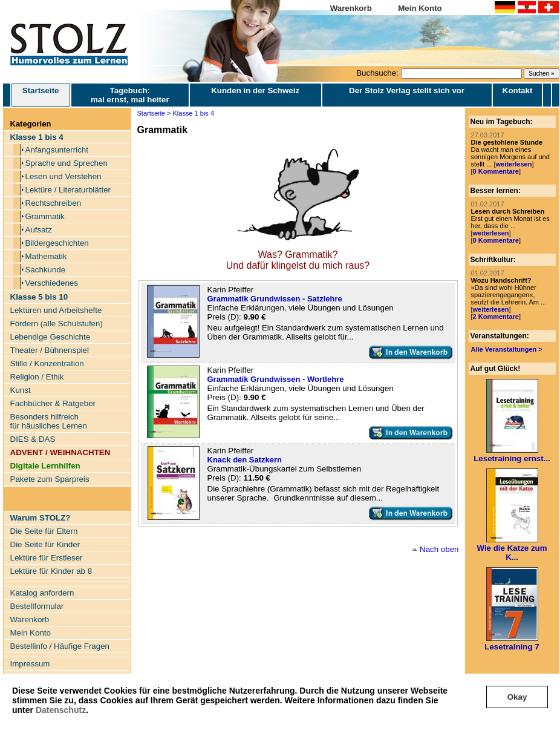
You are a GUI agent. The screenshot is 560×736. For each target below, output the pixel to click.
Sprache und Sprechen (67, 163)
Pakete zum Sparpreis (50, 479)
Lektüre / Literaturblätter (68, 190)
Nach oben (439, 549)
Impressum (30, 664)
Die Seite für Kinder (45, 544)
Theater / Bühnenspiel (50, 350)
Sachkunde (46, 270)
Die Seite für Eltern (44, 531)
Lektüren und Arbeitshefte (56, 310)
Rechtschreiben (54, 203)
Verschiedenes (52, 283)
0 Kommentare (496, 171)
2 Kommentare (496, 317)
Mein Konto (420, 8)
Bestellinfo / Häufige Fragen (60, 646)
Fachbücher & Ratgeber (53, 403)
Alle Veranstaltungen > (507, 349)
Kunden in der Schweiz (255, 90)
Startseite (41, 95)
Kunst (21, 390)
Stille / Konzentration (47, 363)
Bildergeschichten (57, 243)
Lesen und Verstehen (63, 176)
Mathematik (46, 256)
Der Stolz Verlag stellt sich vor (407, 90)
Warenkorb (351, 8)
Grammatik (45, 216)
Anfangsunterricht (57, 150)
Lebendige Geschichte (50, 337)
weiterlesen (513, 164)
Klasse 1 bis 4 (194, 113)
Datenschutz (61, 710)
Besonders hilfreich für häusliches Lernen (49, 421)
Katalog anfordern (42, 593)
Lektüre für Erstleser (47, 558)
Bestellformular (37, 606)
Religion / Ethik (37, 377)
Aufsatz (39, 230)
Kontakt (518, 90)
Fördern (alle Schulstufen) (57, 324)
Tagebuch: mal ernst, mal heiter (130, 95)
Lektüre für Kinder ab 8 (51, 571)
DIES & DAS (33, 439)
